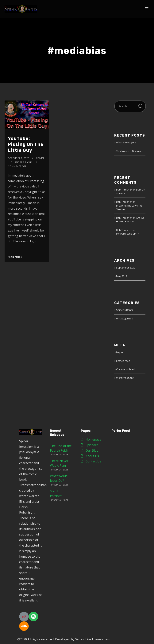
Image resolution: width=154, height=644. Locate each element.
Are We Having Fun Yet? (130, 220)
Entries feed (123, 361)
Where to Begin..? (126, 142)
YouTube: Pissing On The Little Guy (26, 144)
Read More (15, 257)
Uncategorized (125, 318)
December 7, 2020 (19, 158)
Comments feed (125, 369)
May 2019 (122, 276)
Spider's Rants (125, 310)
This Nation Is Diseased (130, 151)
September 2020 (126, 268)
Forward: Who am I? (127, 234)
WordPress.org (125, 378)
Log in (119, 352)
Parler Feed (121, 431)
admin (40, 158)
